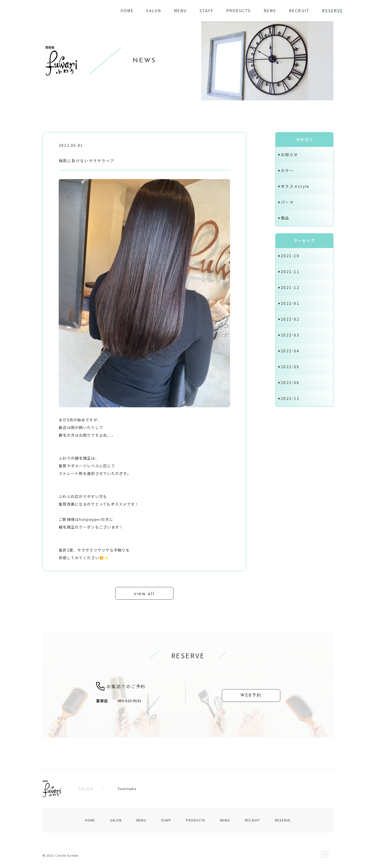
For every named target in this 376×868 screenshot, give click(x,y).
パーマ (287, 202)
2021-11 (290, 272)
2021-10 (290, 256)
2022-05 (290, 367)
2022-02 (290, 319)
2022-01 (290, 303)
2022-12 (290, 398)
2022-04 (290, 351)
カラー (287, 170)
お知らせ (289, 155)
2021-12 (290, 287)
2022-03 (290, 335)
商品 (285, 218)
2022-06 (290, 382)
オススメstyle (295, 186)
